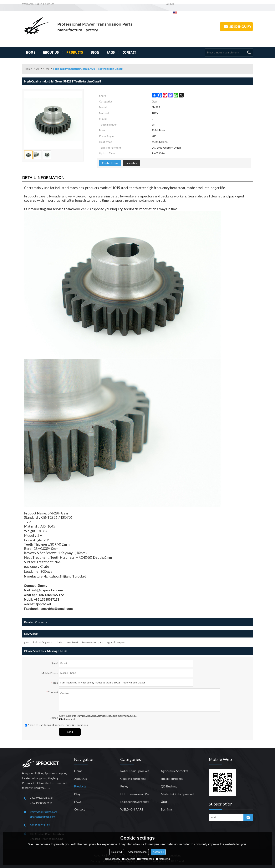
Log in (39, 4)
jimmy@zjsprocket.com (43, 812)
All (38, 69)
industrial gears (43, 642)
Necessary (113, 859)
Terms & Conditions (76, 725)
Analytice (129, 859)
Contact (127, 52)
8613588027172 (40, 825)
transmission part (92, 642)
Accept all (158, 852)
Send (70, 732)
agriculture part (116, 642)
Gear (46, 69)
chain (59, 642)
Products (73, 52)
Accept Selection (137, 852)
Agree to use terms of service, (56, 725)
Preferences (145, 859)
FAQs (109, 52)
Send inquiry (236, 27)
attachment (67, 719)
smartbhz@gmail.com (42, 817)
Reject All (117, 852)
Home (29, 52)
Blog (93, 52)
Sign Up (50, 4)
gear (27, 642)
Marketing (163, 859)
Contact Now (110, 163)
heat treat (72, 642)
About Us (49, 52)
